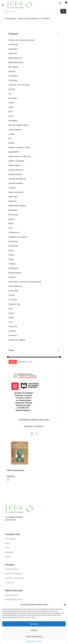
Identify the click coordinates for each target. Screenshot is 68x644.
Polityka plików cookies (34, 641)
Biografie (12, 71)
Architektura (13, 49)
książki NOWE (14, 152)
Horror (11, 112)
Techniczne (13, 326)
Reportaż (12, 277)
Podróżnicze (13, 246)
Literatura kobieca (15, 174)
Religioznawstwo (15, 273)
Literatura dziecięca (16, 170)
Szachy (11, 313)
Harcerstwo (13, 98)
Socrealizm (13, 300)
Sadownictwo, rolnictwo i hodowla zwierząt (25, 282)
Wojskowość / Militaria (17, 340)
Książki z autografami (16, 161)
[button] (65, 605)
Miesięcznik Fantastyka (17, 206)
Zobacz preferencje (34, 636)
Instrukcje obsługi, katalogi (18, 125)
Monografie (13, 210)
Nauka (11, 223)
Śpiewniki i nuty (14, 304)
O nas (7, 548)
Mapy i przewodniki (16, 192)
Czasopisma (13, 76)
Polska (11, 259)
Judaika (11, 134)
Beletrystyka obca (15, 58)
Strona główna (10, 18)
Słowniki (12, 295)
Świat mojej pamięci (15, 470)
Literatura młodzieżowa (17, 179)
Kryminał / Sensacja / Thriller (19, 147)
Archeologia (13, 44)
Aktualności (9, 552)
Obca (11, 228)
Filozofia (12, 89)
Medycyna (13, 201)
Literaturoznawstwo (16, 183)
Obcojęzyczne (14, 232)
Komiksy (12, 143)
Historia (11, 103)
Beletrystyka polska (16, 62)
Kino (10, 138)
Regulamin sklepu (12, 595)
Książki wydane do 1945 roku (20, 156)
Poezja (11, 250)
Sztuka (11, 317)
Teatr (11, 322)
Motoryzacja (13, 215)
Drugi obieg (13, 80)
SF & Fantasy (13, 291)
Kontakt (8, 557)
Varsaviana (13, 335)
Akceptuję (34, 624)
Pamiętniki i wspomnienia (18, 237)
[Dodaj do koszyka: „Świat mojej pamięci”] (8, 480)
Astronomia (13, 53)
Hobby (11, 107)
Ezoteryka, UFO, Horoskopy (19, 85)
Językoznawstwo (15, 129)
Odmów (34, 630)
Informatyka (13, 121)
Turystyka (12, 331)
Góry (10, 94)
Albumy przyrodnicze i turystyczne (22, 40)
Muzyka (11, 219)
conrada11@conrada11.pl (14, 517)
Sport (11, 309)
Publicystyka (13, 268)
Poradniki (12, 264)
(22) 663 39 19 (10, 520)
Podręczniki (13, 241)
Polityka (11, 255)
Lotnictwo (12, 188)
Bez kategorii (14, 67)
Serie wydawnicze (15, 286)
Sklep (7, 543)
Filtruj (13, 362)
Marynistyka (13, 197)
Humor (11, 116)
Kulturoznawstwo (15, 165)
